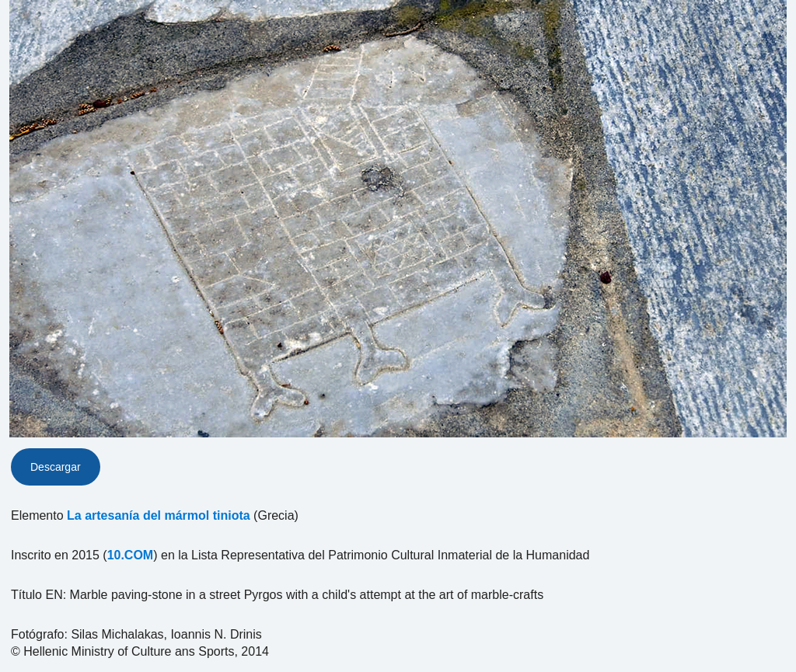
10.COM (131, 555)
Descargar (56, 467)
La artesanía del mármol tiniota (159, 515)
